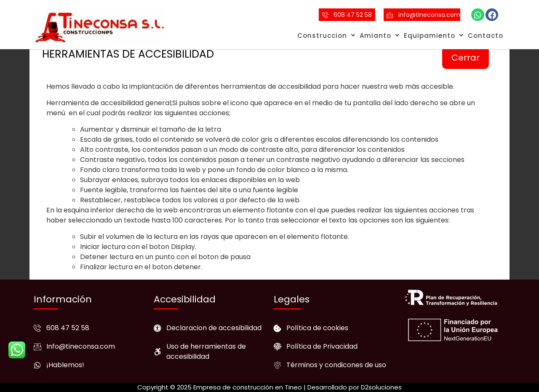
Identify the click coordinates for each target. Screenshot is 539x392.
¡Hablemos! (65, 365)
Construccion (326, 36)
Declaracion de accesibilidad (214, 328)
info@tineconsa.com (429, 15)
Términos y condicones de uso (336, 365)
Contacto (486, 36)
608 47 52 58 (353, 15)
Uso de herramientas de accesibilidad (206, 351)
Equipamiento (434, 36)
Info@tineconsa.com (81, 346)
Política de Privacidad (322, 346)
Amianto (380, 36)
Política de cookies (317, 328)
